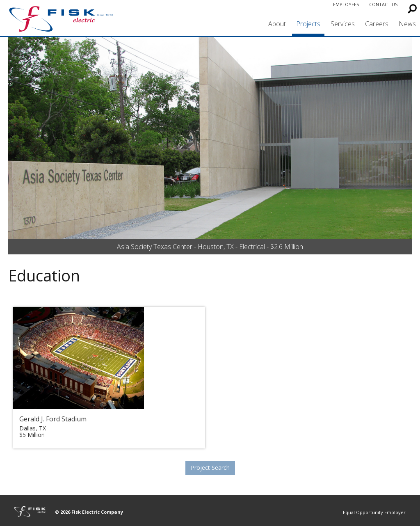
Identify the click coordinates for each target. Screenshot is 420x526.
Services (343, 24)
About (277, 24)
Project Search (210, 468)
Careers (377, 24)
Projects (308, 24)
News (407, 24)
